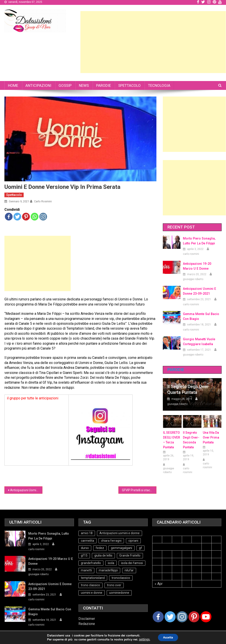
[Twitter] (170, 617)
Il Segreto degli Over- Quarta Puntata (188, 389)
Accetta (168, 638)
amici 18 (87, 533)
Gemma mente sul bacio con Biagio (201, 316)
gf (141, 548)
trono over (114, 585)
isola (111, 563)
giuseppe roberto (193, 279)
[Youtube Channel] (206, 617)
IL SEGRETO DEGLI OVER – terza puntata (172, 440)
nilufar (129, 570)
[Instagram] (182, 617)
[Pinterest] (194, 617)
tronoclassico (121, 578)
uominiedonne (119, 593)
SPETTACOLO (129, 85)
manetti (86, 570)
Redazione (87, 624)
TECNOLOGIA (159, 85)
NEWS (84, 85)
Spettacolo (14, 195)
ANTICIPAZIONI (38, 85)
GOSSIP (65, 85)
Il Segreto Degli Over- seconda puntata (191, 440)
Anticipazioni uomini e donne (120, 533)
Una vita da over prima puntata (211, 437)
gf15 (84, 555)
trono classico (90, 585)
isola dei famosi (132, 563)
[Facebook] (158, 617)
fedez (100, 548)
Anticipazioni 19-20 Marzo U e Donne (202, 266)
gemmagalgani (122, 548)
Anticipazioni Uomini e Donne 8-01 (26, 490)
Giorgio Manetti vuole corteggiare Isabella (199, 342)
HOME (13, 85)
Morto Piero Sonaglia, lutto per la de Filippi (199, 241)
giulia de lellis (103, 555)
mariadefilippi (108, 570)
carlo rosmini (43, 201)
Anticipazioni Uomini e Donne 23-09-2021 (199, 291)
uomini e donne (92, 593)
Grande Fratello (130, 555)
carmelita (87, 541)
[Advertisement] (153, 42)
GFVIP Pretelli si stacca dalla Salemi (139, 490)
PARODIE (104, 85)
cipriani (133, 541)
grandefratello (91, 563)
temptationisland (93, 578)
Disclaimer (87, 619)
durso (85, 548)
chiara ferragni (111, 541)
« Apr (159, 584)
